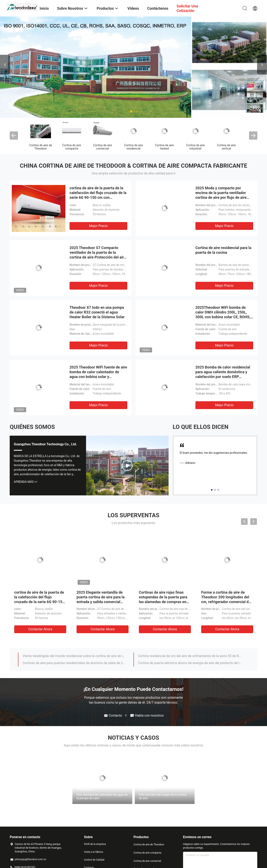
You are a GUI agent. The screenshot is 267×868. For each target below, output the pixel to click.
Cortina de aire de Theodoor (41, 147)
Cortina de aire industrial (196, 147)
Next (262, 65)
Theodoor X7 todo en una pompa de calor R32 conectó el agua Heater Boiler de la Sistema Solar (97, 312)
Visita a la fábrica (93, 852)
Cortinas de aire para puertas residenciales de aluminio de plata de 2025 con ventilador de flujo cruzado (74, 663)
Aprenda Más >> (26, 482)
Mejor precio (98, 226)
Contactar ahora (40, 629)
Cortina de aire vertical (226, 147)
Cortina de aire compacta (72, 147)
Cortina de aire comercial (103, 147)
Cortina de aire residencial (134, 147)
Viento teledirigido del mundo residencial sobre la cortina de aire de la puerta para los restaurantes (74, 656)
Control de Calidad (94, 860)
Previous (5, 65)
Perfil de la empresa (95, 844)
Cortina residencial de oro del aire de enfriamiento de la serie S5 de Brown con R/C (190, 656)
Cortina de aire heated (165, 147)
